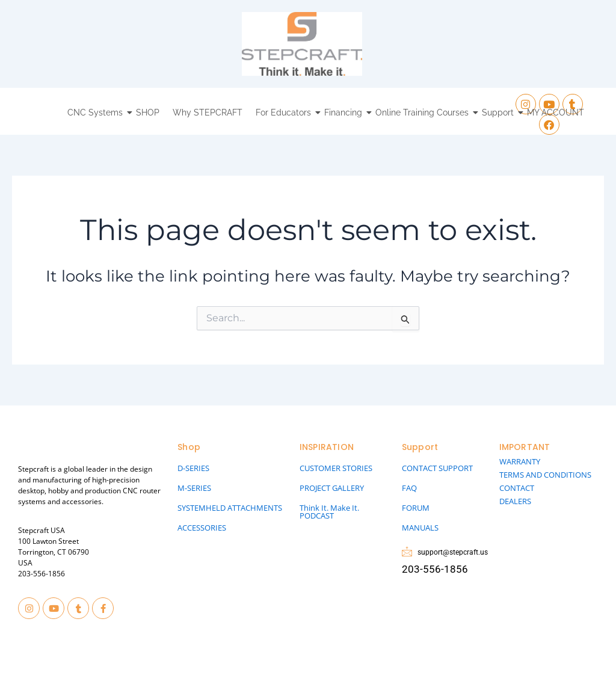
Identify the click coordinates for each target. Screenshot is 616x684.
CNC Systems (97, 112)
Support (499, 112)
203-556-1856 (42, 574)
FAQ (409, 488)
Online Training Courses (423, 112)
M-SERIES (194, 488)
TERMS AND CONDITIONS (545, 475)
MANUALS (420, 528)
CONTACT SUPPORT (437, 468)
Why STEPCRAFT (208, 112)
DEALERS (515, 501)
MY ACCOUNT (556, 112)
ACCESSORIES (202, 528)
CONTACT (517, 488)
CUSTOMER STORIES (336, 468)
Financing (345, 112)
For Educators (285, 112)
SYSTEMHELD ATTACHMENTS (230, 508)
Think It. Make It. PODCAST (329, 512)
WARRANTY (520, 461)
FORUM (416, 508)
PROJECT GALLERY (332, 488)
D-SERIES (193, 468)
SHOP (148, 112)
